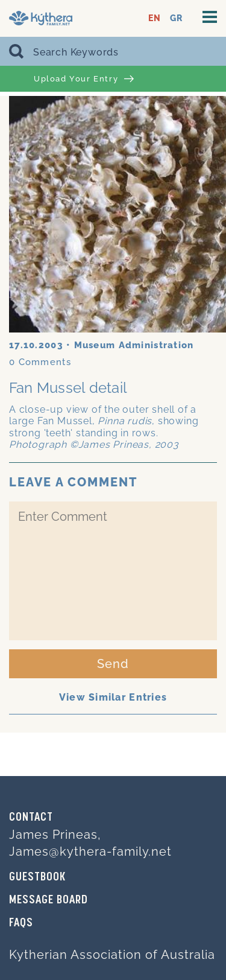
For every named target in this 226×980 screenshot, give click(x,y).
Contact (31, 818)
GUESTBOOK (37, 877)
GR (176, 18)
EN (155, 18)
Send (113, 664)
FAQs (21, 923)
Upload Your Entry (84, 79)
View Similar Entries (113, 697)
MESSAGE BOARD (49, 900)
